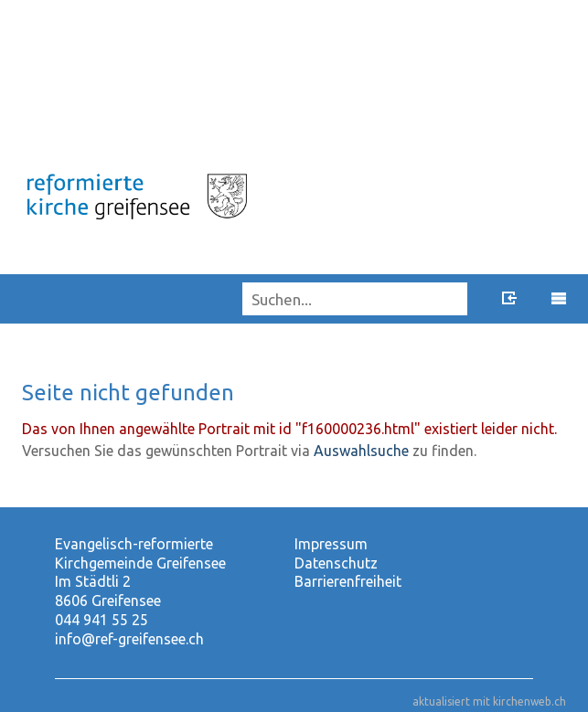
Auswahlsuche (361, 451)
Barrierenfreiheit (348, 581)
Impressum (331, 544)
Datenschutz (336, 563)
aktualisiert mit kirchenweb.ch (489, 701)
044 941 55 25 (102, 620)
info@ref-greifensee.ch (129, 639)
